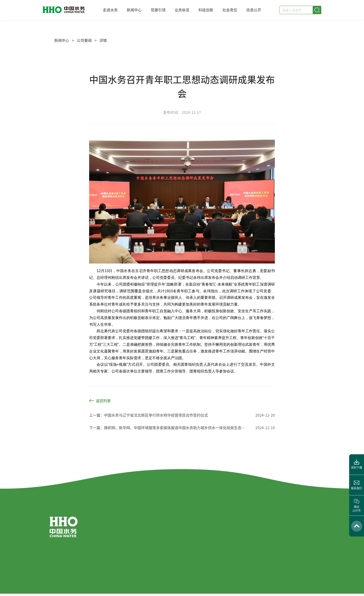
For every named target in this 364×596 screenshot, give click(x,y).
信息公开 (254, 10)
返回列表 (100, 401)
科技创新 (206, 10)
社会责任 (230, 10)
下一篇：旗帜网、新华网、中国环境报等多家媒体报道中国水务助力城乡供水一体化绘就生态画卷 (168, 428)
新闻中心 (134, 10)
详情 (103, 40)
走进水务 (110, 10)
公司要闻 (84, 40)
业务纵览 (182, 10)
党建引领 (158, 10)
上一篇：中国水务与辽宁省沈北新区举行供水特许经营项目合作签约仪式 (149, 415)
